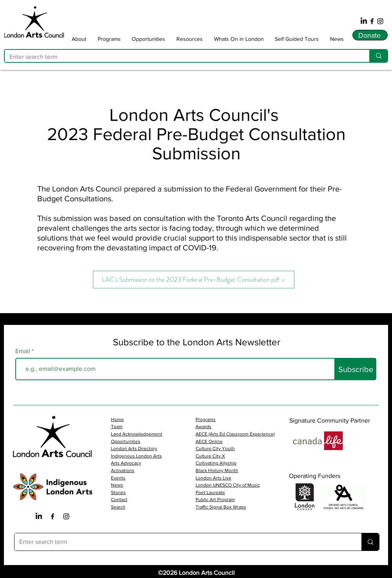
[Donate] (370, 35)
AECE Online (209, 441)
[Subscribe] (356, 369)
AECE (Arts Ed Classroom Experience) (235, 434)
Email (24, 351)
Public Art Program (215, 500)
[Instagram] (380, 21)
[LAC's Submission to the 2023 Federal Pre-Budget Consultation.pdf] (194, 280)
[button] (79, 39)
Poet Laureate (210, 492)
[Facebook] (372, 21)
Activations (123, 470)
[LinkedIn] (364, 21)
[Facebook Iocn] (53, 516)
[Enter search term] (181, 57)
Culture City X (210, 456)
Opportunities (126, 441)
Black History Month (217, 470)
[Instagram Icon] (66, 516)
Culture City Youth (215, 449)
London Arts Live (213, 478)
